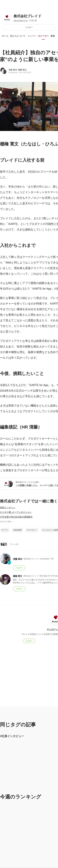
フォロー (29, 27)
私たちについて (18, 36)
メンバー (32, 36)
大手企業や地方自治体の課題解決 (16, 517)
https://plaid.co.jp (21, 21)
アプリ (6, 530)
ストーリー (43, 36)
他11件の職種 (7, 522)
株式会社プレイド (28, 16)
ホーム (5, 36)
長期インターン (8, 507)
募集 (53, 36)
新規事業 (18, 530)
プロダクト (33, 530)
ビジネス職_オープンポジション (16, 512)
